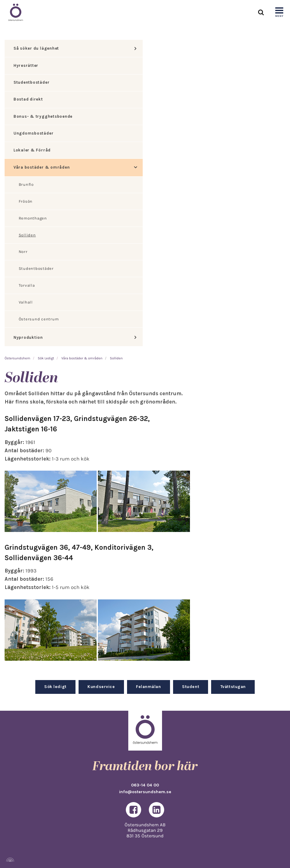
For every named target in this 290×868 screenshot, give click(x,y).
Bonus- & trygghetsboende (43, 116)
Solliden (27, 235)
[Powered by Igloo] (9, 860)
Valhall (26, 302)
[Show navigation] (279, 13)
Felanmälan (148, 686)
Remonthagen (33, 218)
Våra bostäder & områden (42, 167)
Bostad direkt (28, 99)
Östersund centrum (39, 319)
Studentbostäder (31, 82)
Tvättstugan (233, 686)
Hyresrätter (26, 65)
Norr (23, 252)
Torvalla (27, 285)
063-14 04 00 (145, 785)
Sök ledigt (55, 686)
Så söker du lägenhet (36, 48)
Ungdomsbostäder (33, 133)
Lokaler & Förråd (32, 150)
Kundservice (101, 686)
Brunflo (26, 184)
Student (191, 686)
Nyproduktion (28, 337)
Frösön (26, 201)
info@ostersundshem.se (145, 792)
